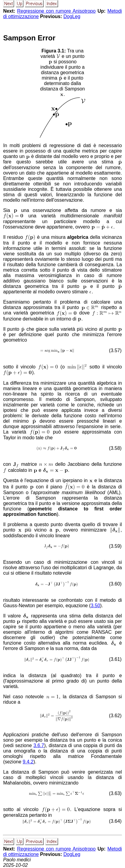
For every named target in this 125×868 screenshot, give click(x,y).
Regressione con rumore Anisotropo (56, 11)
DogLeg (72, 16)
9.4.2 (28, 762)
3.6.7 (39, 745)
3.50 (95, 606)
